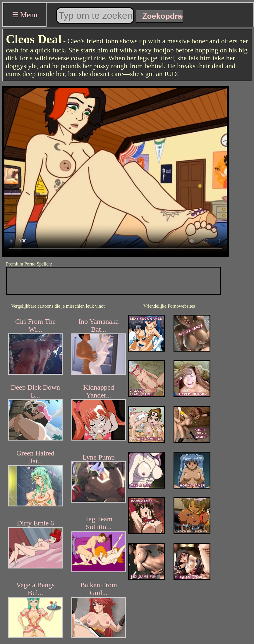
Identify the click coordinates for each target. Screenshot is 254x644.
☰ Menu (25, 15)
